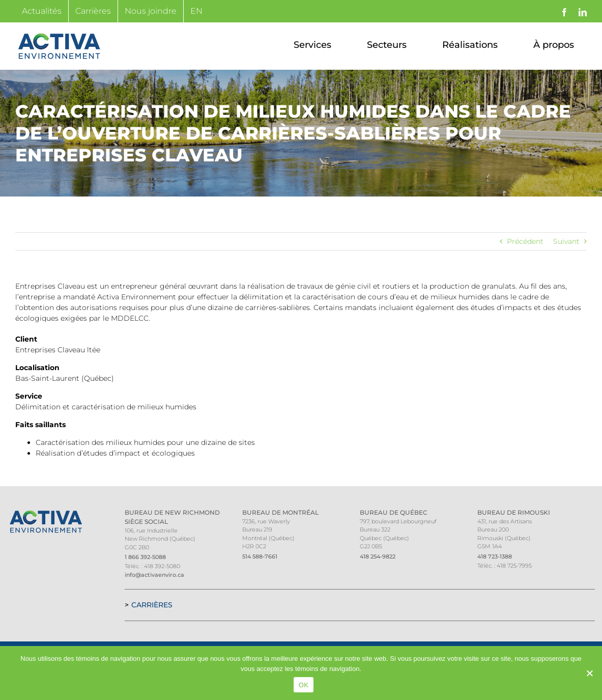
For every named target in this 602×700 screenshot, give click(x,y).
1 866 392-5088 (145, 557)
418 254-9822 (378, 556)
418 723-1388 (495, 556)
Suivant (566, 241)
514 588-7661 (260, 556)
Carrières (152, 605)
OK (304, 685)
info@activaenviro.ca (154, 575)
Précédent (525, 241)
